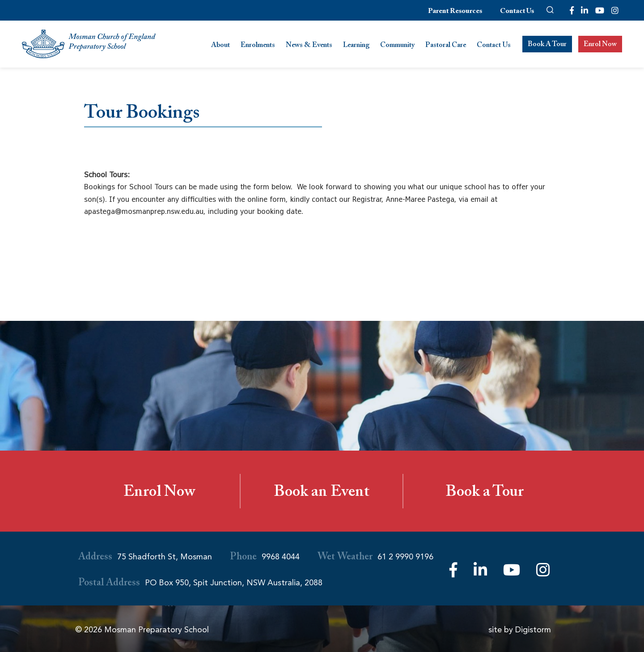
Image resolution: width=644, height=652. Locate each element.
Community (397, 46)
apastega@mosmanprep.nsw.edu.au (144, 211)
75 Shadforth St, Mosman (165, 557)
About (220, 46)
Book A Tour (547, 45)
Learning (356, 46)
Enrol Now (600, 45)
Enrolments (258, 46)
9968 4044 (281, 557)
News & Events (309, 46)
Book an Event (322, 494)
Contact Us (517, 12)
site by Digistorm (520, 630)
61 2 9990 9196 (405, 557)
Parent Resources (455, 12)
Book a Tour (485, 494)
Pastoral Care (446, 46)
